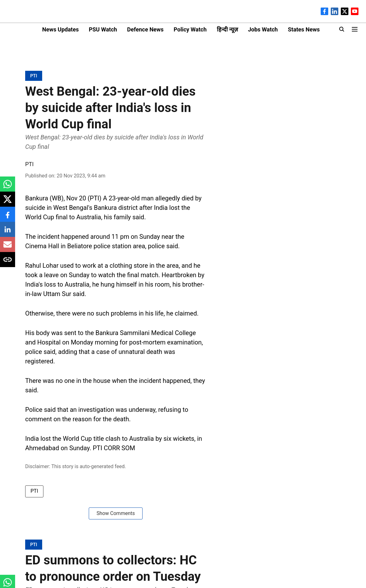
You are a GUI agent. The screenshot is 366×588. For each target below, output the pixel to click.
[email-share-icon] (8, 248)
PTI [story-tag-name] (34, 491)
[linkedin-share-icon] (8, 233)
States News (304, 29)
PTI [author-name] (29, 164)
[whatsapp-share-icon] (8, 187)
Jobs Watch (263, 29)
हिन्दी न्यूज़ (227, 29)
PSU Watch (103, 29)
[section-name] (34, 76)
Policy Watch (190, 29)
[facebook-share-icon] (8, 218)
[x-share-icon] (8, 202)
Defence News (145, 29)
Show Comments (116, 513)
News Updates (60, 29)
